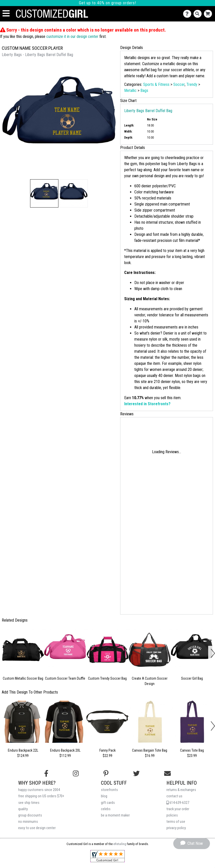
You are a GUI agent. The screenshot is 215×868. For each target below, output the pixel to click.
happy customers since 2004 (39, 790)
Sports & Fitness (156, 84)
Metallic (130, 91)
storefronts (109, 790)
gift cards (108, 803)
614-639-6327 (178, 803)
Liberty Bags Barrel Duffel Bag (148, 111)
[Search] (199, 14)
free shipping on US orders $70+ (41, 796)
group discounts (30, 815)
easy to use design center (37, 828)
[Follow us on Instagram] (76, 774)
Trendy (192, 84)
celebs (106, 809)
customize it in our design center (72, 36)
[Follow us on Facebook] (46, 774)
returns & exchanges (181, 790)
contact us (174, 796)
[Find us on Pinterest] (106, 774)
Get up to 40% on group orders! (107, 3)
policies (172, 815)
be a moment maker (115, 815)
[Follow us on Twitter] (136, 774)
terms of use (176, 822)
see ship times (29, 803)
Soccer (179, 84)
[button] (44, 193)
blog (104, 796)
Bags (144, 91)
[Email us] (167, 774)
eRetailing (120, 844)
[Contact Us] (188, 14)
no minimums (28, 822)
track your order (178, 809)
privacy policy (176, 828)
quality (23, 809)
